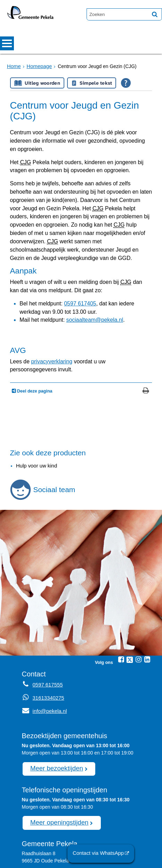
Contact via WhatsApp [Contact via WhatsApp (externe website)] (100, 854)
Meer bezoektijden (54, 720)
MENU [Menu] (7, 43)
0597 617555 (60, 843)
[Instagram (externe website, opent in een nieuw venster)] (138, 612)
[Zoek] (155, 14)
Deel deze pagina (34, 344)
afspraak (68, 835)
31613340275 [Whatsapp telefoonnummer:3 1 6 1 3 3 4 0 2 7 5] (47, 650)
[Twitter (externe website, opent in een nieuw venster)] (130, 612)
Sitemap (37, 859)
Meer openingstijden (57, 773)
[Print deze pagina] (146, 344)
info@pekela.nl (43, 663)
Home (13, 66)
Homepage (38, 66)
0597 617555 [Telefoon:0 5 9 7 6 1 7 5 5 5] (47, 637)
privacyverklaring (47, 323)
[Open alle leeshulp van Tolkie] (126, 83)
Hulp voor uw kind (35, 419)
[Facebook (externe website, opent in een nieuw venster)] (121, 612)
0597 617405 (72, 271)
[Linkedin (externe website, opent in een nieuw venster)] (147, 612)
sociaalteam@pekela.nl (86, 286)
